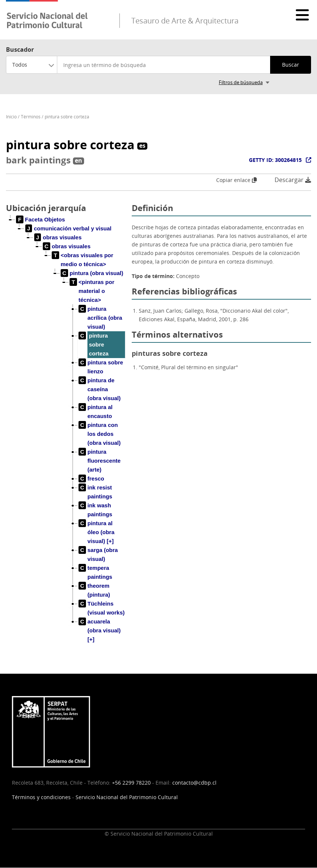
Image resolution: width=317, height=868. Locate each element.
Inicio (11, 117)
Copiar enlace (236, 180)
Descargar (293, 180)
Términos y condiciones (41, 797)
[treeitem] (41, 220)
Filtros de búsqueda (241, 82)
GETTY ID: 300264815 (275, 160)
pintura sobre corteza (67, 117)
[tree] (66, 435)
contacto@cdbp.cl (194, 783)
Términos (31, 117)
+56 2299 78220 (131, 783)
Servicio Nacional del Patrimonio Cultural (127, 797)
